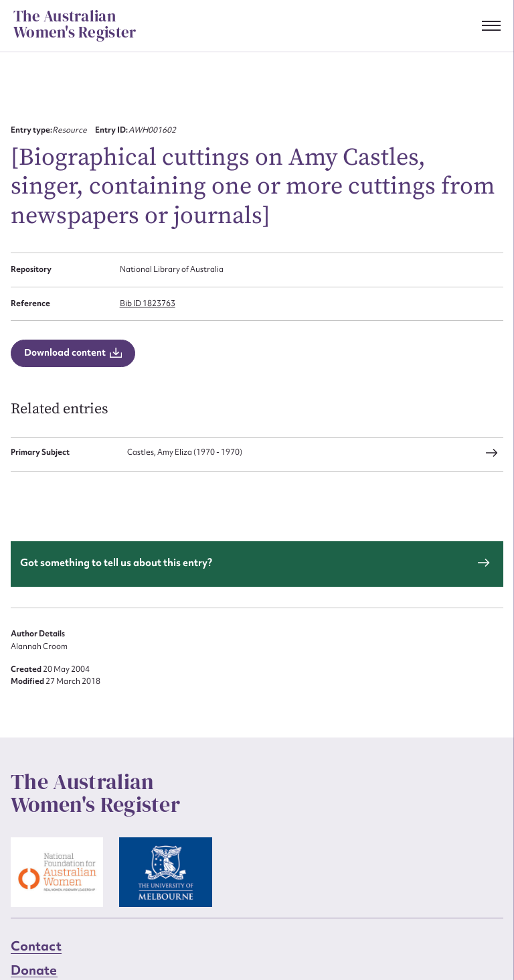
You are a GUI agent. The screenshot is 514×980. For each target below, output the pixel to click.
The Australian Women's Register (75, 25)
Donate (34, 970)
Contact (36, 946)
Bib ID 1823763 (148, 303)
